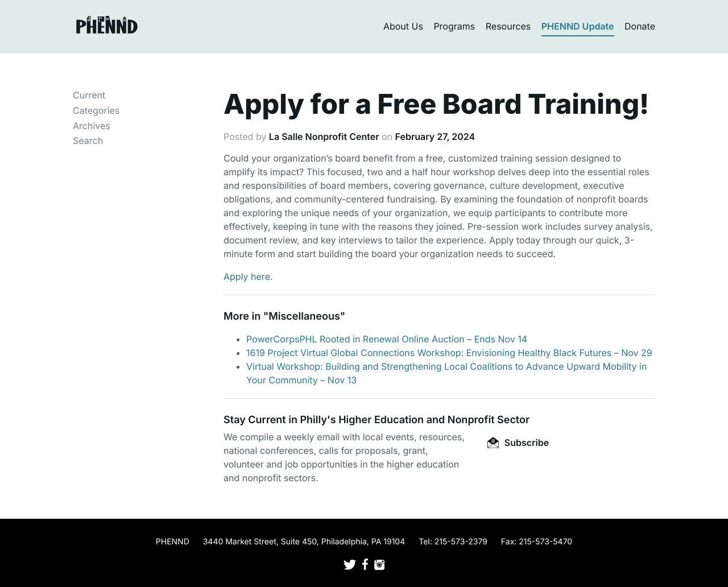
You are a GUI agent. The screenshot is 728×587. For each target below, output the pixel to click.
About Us (403, 26)
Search (88, 140)
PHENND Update (578, 26)
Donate (640, 26)
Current (89, 95)
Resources (508, 26)
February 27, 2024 (435, 137)
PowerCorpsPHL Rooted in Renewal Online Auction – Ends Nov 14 (387, 339)
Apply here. (248, 276)
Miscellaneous (304, 317)
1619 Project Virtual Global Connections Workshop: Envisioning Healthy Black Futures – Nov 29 (449, 353)
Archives (92, 126)
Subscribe (518, 443)
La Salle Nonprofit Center (324, 137)
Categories (96, 110)
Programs (454, 26)
